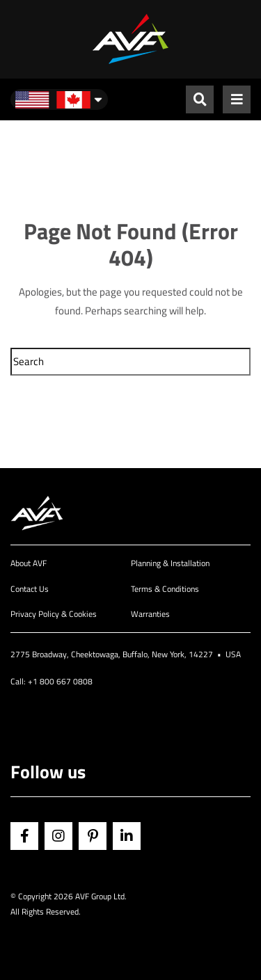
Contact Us (30, 589)
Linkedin (127, 836)
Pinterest (93, 836)
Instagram (58, 836)
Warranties (150, 614)
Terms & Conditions (165, 589)
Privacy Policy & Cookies (54, 614)
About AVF (29, 563)
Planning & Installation (170, 563)
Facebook (24, 836)
